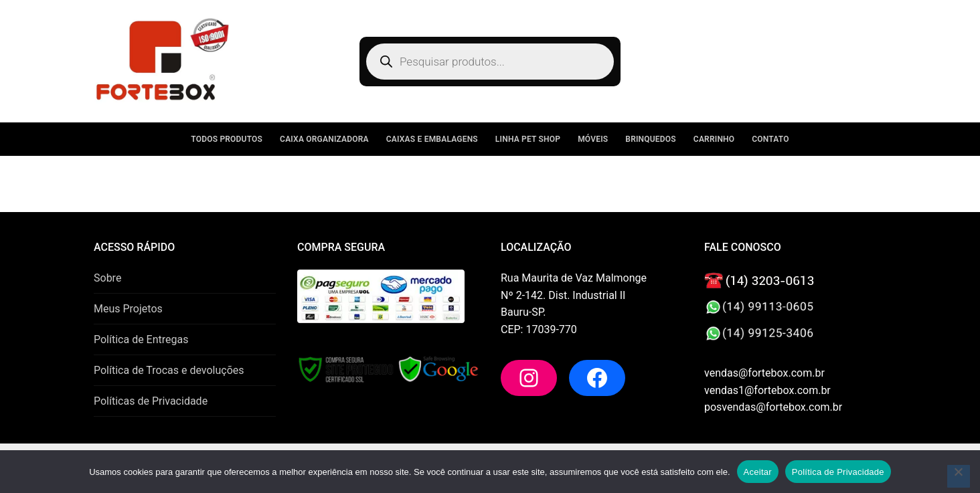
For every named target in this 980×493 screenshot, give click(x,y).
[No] (959, 476)
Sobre (107, 278)
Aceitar (758, 472)
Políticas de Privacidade (151, 401)
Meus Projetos (128, 309)
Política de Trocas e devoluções (169, 370)
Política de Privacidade (838, 472)
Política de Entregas (141, 339)
